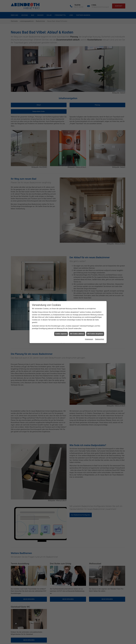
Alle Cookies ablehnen (77, 334)
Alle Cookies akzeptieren (95, 334)
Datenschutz (100, 339)
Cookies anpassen (61, 334)
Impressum (89, 339)
